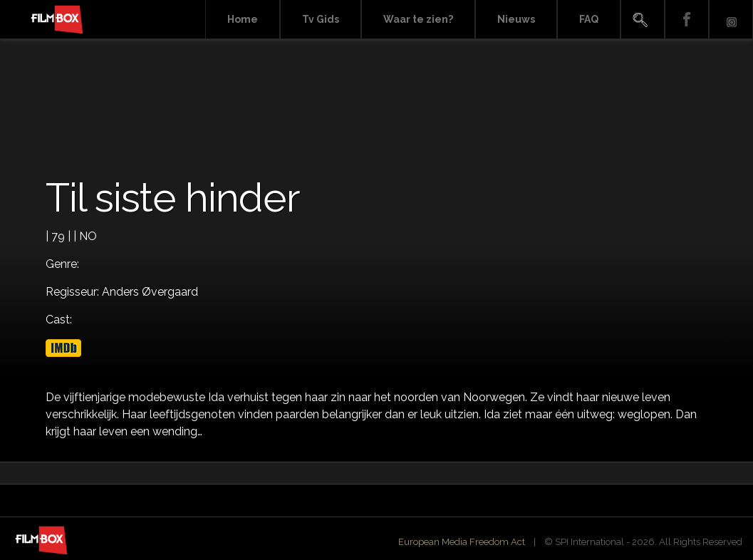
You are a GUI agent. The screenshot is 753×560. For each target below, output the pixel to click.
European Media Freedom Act (462, 542)
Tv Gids (321, 19)
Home (243, 19)
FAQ (589, 19)
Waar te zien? (418, 19)
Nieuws (516, 19)
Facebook (687, 20)
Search (643, 20)
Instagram (731, 20)
